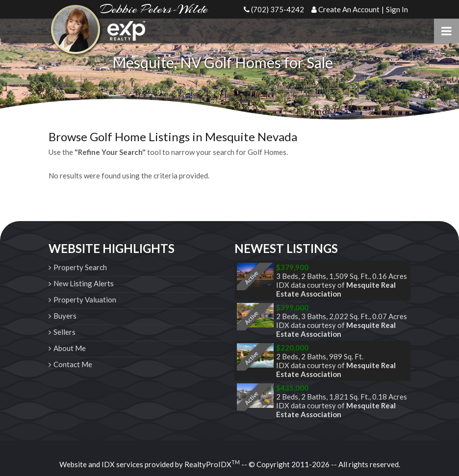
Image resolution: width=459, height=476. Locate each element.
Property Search (80, 267)
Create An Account (349, 9)
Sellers (64, 332)
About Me (70, 348)
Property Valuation (85, 300)
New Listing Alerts (84, 283)
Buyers (65, 316)
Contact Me (73, 364)
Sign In (397, 9)
